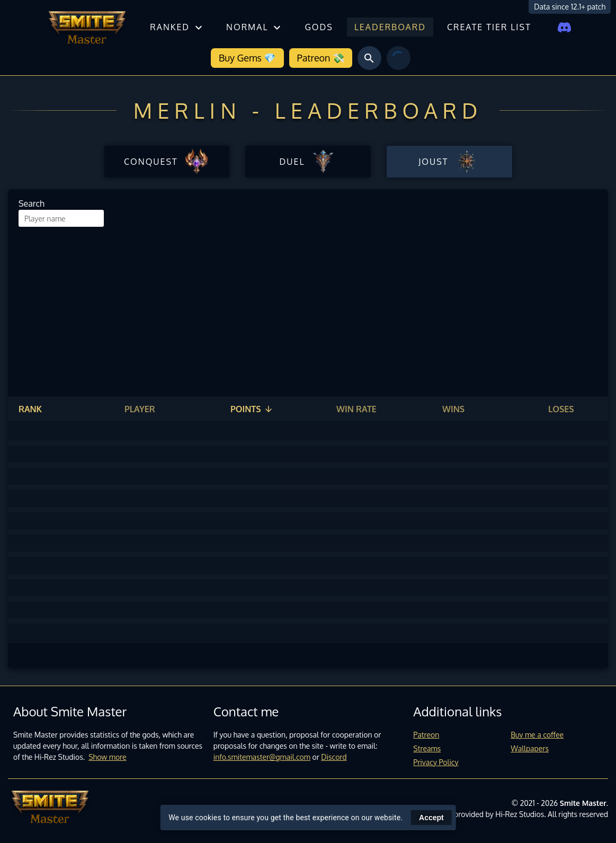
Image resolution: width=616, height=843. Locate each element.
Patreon (426, 735)
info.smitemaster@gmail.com (262, 757)
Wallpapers (530, 748)
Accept (431, 818)
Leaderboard (390, 27)
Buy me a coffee (537, 735)
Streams (427, 748)
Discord (334, 757)
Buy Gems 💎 (247, 58)
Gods (319, 27)
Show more (108, 757)
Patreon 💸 (321, 58)
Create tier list (489, 27)
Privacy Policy (436, 762)
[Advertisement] (308, 306)
